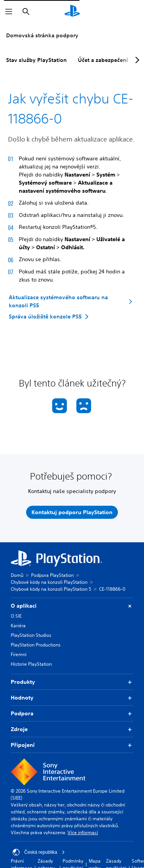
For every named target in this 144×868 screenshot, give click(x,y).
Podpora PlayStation (52, 575)
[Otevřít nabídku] (9, 12)
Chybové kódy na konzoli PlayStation (49, 582)
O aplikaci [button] (72, 606)
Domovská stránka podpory (42, 35)
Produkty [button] (72, 682)
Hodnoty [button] (72, 698)
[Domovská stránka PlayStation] (72, 12)
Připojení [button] (72, 745)
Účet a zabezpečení (103, 60)
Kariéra (18, 626)
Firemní (19, 654)
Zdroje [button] (72, 729)
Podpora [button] (72, 714)
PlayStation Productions (36, 645)
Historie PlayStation (31, 664)
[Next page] (136, 60)
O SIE (16, 616)
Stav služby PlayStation (36, 60)
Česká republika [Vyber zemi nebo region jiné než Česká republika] (39, 852)
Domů (17, 575)
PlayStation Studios (31, 635)
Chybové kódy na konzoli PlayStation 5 (51, 589)
